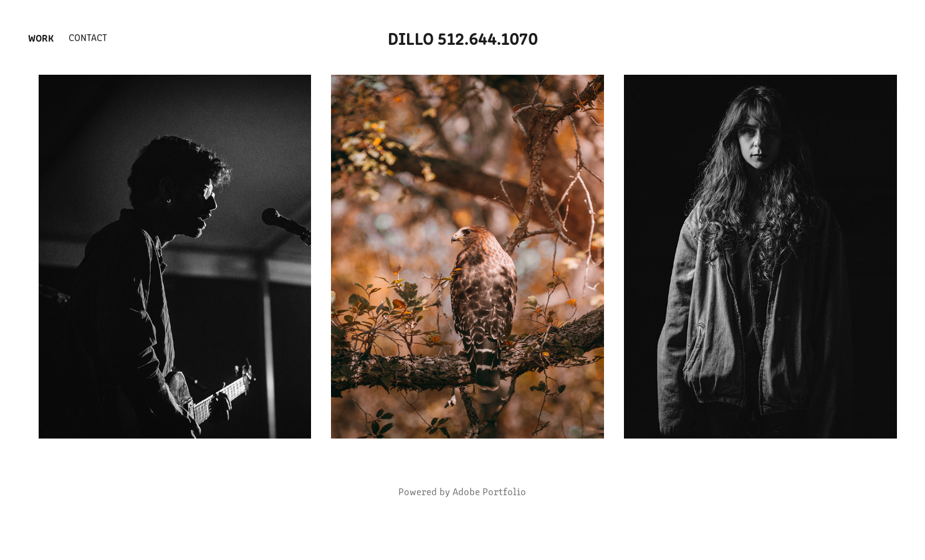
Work (41, 37)
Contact (88, 37)
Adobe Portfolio (489, 491)
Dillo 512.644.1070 (463, 37)
